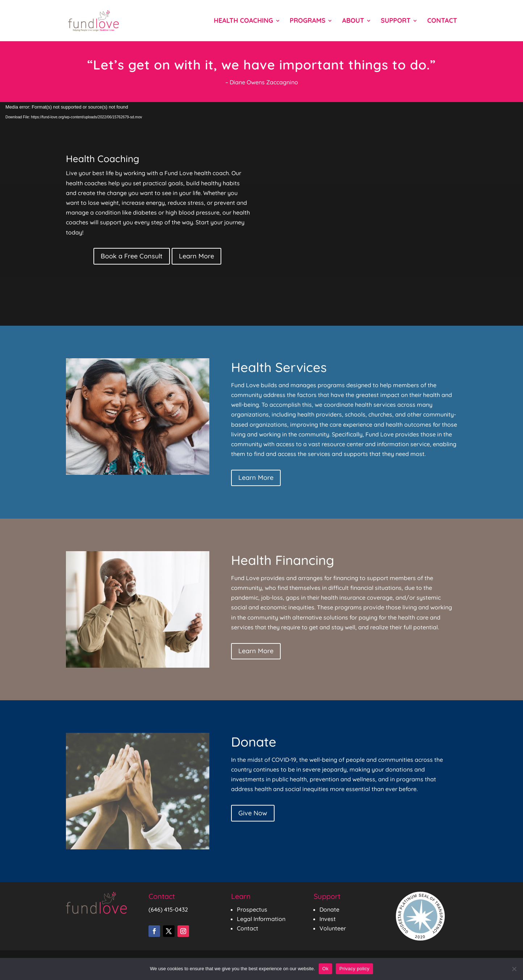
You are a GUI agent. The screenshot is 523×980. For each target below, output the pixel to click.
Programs (308, 21)
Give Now (253, 813)
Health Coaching (243, 21)
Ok (325, 969)
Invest (328, 919)
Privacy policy (354, 969)
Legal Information (261, 919)
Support (396, 21)
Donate (329, 909)
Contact (442, 21)
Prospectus (252, 909)
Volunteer (333, 928)
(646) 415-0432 (168, 909)
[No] (514, 969)
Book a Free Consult (132, 256)
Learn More (196, 256)
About (353, 21)
